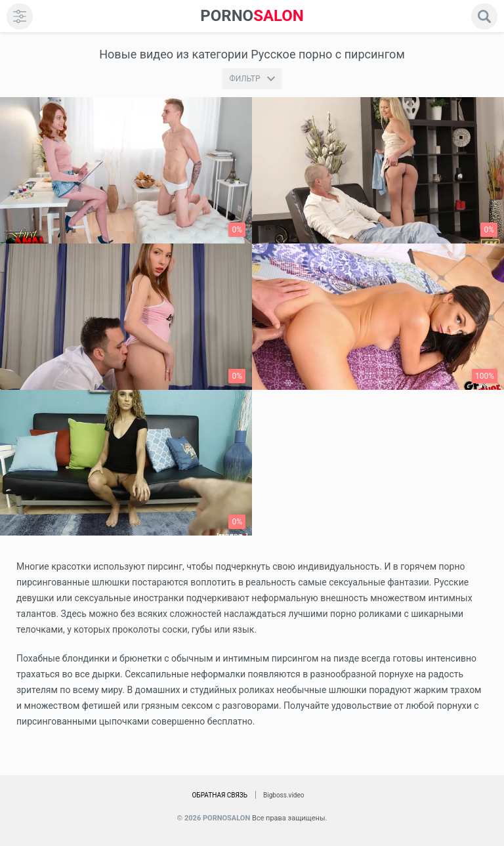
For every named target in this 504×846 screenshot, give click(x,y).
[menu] (20, 16)
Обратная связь (220, 795)
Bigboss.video (283, 795)
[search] (484, 16)
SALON (252, 16)
